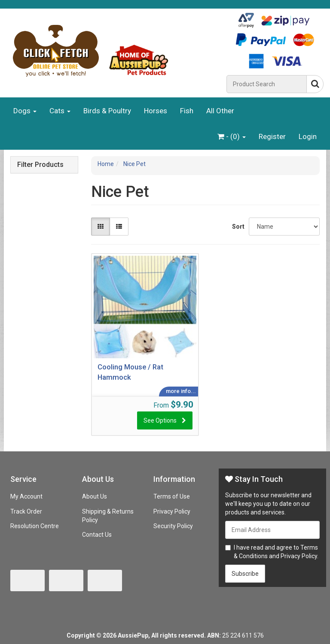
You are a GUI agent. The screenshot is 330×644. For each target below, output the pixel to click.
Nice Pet (134, 164)
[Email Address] (272, 530)
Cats (60, 111)
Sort (237, 227)
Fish (187, 111)
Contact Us (97, 535)
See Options (160, 420)
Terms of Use (172, 496)
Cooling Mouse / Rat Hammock (130, 372)
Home (106, 164)
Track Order (26, 511)
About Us (95, 496)
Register (272, 136)
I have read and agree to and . (272, 552)
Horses (156, 111)
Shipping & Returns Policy (108, 516)
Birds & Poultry (107, 111)
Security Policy (173, 526)
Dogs (25, 111)
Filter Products (40, 165)
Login (308, 136)
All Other (220, 111)
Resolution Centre (35, 526)
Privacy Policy (172, 511)
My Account (26, 496)
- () (232, 136)
